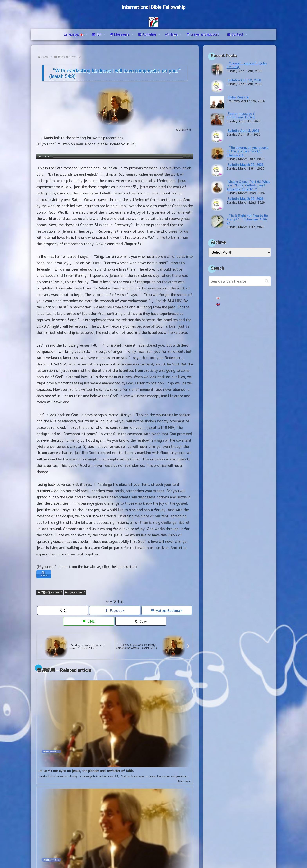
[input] (240, 281)
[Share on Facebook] (115, 611)
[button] (141, 622)
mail (40, 821)
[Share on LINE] (89, 622)
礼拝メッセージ (75, 593)
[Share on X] (63, 611)
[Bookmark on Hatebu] (167, 611)
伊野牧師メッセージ (50, 593)
